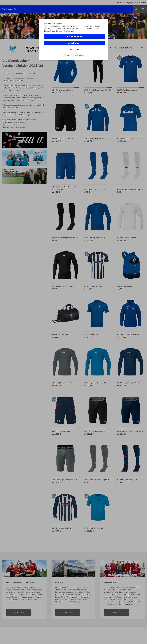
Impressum (79, 55)
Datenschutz (68, 55)
